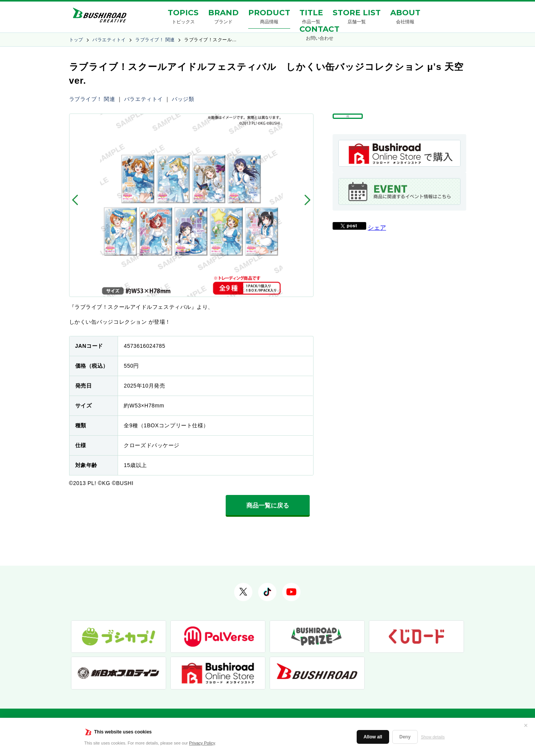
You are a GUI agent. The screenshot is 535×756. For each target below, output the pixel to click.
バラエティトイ (109, 40)
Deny (405, 737)
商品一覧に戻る (268, 505)
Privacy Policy (202, 743)
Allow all (373, 737)
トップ (76, 40)
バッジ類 (183, 99)
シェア (377, 245)
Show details (433, 737)
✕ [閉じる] (526, 725)
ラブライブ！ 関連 (155, 40)
